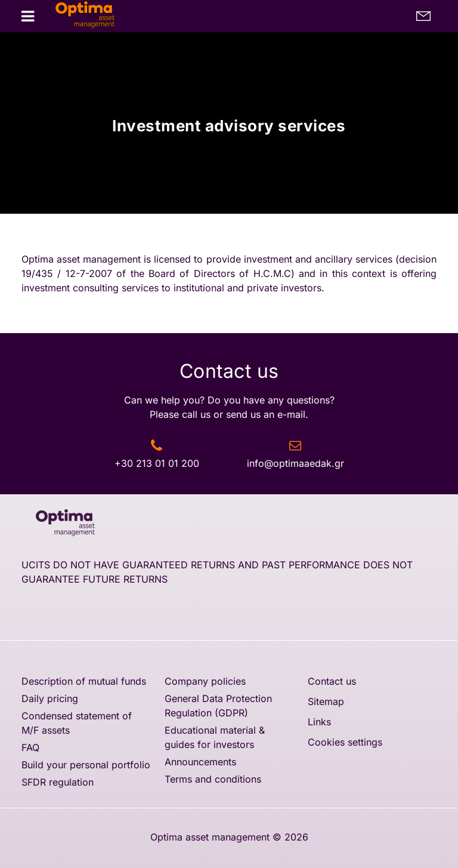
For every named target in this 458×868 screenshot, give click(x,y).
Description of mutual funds (84, 681)
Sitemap (326, 701)
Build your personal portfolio (86, 765)
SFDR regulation (58, 782)
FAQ (30, 747)
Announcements (200, 762)
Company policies (205, 681)
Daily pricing (50, 698)
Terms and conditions (213, 779)
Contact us (332, 681)
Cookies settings (345, 742)
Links (319, 722)
